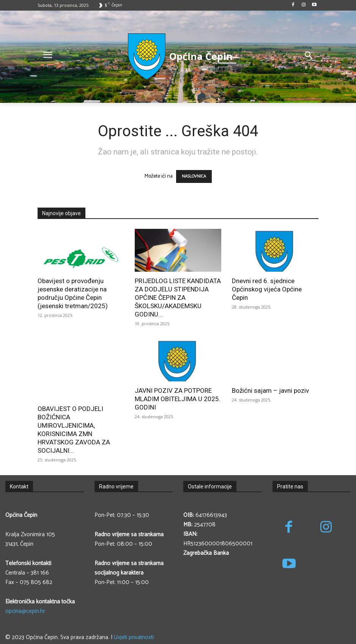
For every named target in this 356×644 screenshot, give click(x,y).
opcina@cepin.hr (25, 611)
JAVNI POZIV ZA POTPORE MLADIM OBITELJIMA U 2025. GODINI (178, 399)
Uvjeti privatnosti (134, 637)
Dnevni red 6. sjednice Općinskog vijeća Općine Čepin (267, 289)
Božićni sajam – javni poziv (270, 390)
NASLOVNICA (194, 176)
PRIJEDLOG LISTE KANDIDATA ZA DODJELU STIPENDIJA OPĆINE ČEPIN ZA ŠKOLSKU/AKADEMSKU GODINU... (178, 298)
